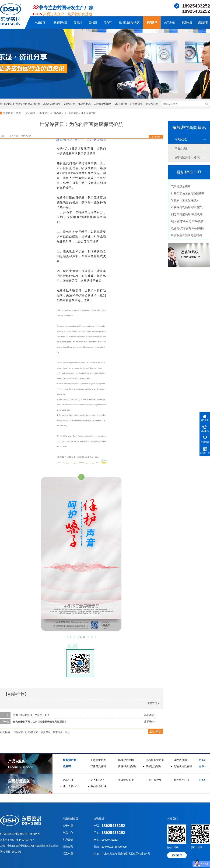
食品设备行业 (99, 786)
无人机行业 (97, 780)
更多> (202, 760)
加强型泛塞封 (154, 766)
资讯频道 (31, 113)
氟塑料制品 (85, 104)
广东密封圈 (136, 104)
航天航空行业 (181, 780)
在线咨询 (177, 855)
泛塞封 (78, 22)
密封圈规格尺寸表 (187, 157)
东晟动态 (181, 139)
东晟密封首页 (70, 819)
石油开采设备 (154, 780)
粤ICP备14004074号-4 (22, 840)
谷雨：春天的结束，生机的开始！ (31, 715)
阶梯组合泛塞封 (127, 766)
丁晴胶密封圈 (98, 760)
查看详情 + (150, 715)
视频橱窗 (203, 22)
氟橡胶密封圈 (126, 760)
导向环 (108, 22)
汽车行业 (68, 780)
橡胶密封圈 (60, 22)
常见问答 (181, 148)
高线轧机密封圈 (52, 104)
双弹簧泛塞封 (98, 766)
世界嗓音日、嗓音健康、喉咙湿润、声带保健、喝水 (42, 732)
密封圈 (93, 22)
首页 (19, 113)
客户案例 (68, 840)
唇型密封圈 (152, 104)
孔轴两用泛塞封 (183, 766)
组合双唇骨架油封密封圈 (186, 236)
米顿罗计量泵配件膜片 (185, 202)
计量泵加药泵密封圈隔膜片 (188, 195)
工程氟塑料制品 (103, 104)
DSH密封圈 (121, 104)
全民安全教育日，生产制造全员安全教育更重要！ (40, 722)
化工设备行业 (71, 786)
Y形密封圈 (69, 104)
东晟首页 (40, 22)
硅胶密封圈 (180, 760)
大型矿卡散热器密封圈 (28, 104)
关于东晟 (169, 22)
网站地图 (5, 852)
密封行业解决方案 (129, 22)
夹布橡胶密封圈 (155, 760)
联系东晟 (187, 22)
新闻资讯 (152, 22)
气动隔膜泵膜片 (181, 188)
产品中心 (68, 833)
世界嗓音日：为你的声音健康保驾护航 (75, 113)
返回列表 (156, 137)
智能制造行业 (126, 780)
